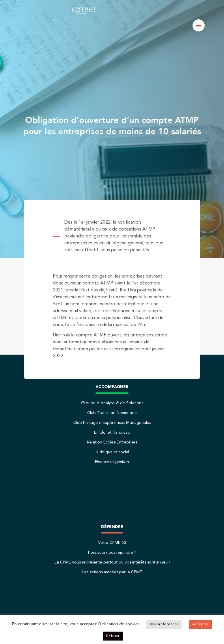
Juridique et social (112, 452)
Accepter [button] (200, 624)
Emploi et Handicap (112, 433)
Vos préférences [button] (164, 624)
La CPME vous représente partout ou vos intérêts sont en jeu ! (112, 562)
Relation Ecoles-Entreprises (112, 442)
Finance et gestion (112, 462)
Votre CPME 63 (112, 543)
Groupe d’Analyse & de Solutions (112, 403)
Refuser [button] (113, 636)
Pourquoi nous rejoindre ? (112, 553)
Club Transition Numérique (112, 413)
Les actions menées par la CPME (112, 572)
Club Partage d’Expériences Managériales (112, 423)
